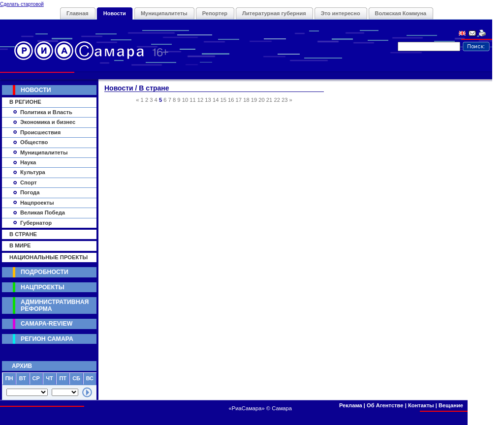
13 (208, 100)
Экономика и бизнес (48, 122)
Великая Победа (43, 212)
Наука (28, 162)
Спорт (29, 182)
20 (261, 100)
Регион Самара (47, 339)
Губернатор (36, 223)
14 (216, 100)
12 (200, 100)
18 (246, 100)
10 (185, 100)
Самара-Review (47, 324)
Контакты (421, 405)
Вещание (451, 405)
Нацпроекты (37, 203)
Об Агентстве (385, 405)
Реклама (351, 405)
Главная (78, 13)
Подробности (45, 272)
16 (231, 100)
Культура (33, 172)
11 (192, 100)
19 (254, 100)
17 (239, 100)
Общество (34, 142)
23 (284, 100)
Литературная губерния (274, 13)
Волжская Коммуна (401, 13)
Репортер (215, 13)
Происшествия (40, 132)
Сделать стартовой (22, 4)
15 (223, 100)
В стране (23, 234)
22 (277, 100)
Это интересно (341, 13)
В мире (20, 245)
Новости (115, 13)
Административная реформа (55, 305)
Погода (30, 192)
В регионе (25, 102)
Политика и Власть (46, 112)
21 (269, 100)
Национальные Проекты (48, 257)
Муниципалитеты (164, 13)
